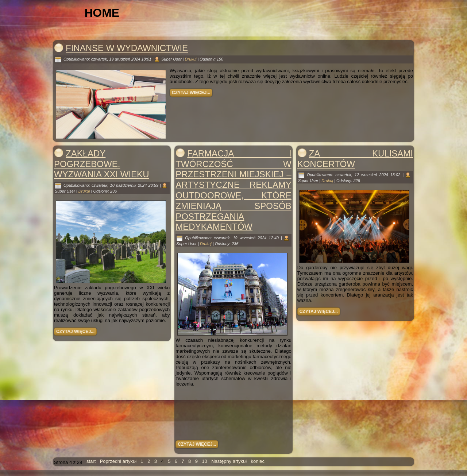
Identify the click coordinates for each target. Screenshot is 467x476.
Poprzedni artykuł (118, 461)
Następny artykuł (229, 461)
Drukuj (191, 59)
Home (102, 13)
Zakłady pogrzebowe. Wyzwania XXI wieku (101, 164)
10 (204, 461)
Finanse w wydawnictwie (127, 48)
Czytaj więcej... (191, 93)
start (91, 461)
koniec (258, 461)
